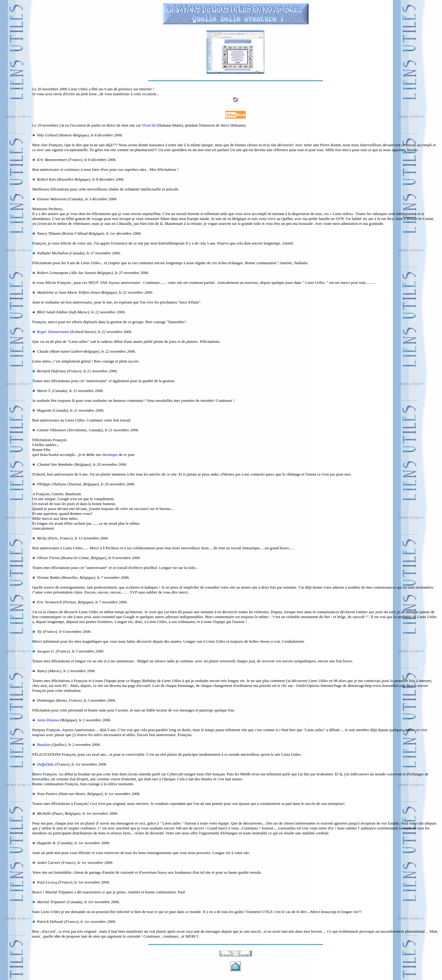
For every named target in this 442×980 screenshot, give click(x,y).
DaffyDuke (46, 764)
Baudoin (44, 745)
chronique (110, 455)
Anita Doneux (48, 720)
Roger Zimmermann (53, 332)
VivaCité (149, 125)
